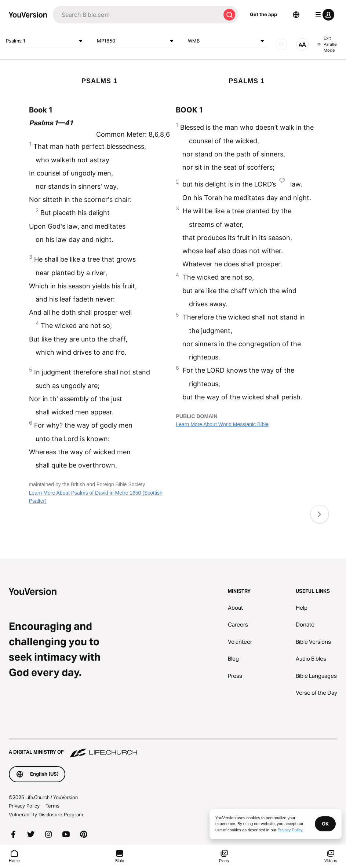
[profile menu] (323, 15)
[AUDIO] (281, 44)
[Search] (137, 15)
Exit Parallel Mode (327, 44)
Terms (52, 806)
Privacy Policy (24, 806)
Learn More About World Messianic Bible (222, 424)
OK (325, 824)
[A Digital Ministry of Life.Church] (173, 749)
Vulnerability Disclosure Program (46, 815)
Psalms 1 (45, 41)
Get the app (263, 14)
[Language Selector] (296, 15)
